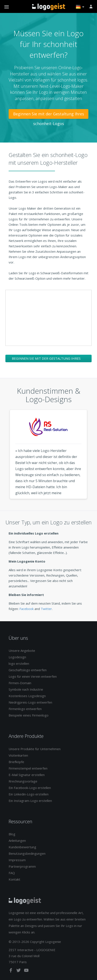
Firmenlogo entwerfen (25, 709)
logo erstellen (19, 663)
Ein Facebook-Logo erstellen (30, 788)
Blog (12, 834)
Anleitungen (17, 840)
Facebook (27, 609)
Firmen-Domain (20, 683)
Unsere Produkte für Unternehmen (35, 749)
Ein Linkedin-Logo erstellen (29, 794)
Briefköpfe (16, 762)
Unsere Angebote (22, 651)
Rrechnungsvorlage (23, 781)
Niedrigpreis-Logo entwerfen (30, 702)
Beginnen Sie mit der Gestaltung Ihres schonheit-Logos (49, 115)
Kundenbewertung (22, 847)
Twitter (46, 609)
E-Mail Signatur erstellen (27, 775)
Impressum (17, 860)
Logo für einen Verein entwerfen (33, 676)
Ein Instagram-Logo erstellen (30, 801)
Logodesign (17, 657)
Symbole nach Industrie (26, 689)
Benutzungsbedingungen (27, 853)
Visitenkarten (18, 755)
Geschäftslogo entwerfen (28, 670)
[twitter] (19, 971)
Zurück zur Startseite (49, 7)
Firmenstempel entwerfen (28, 768)
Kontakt (14, 879)
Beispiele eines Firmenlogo (29, 715)
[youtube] (26, 971)
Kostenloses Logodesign (27, 696)
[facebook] (11, 971)
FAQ (12, 873)
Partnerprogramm (22, 866)
